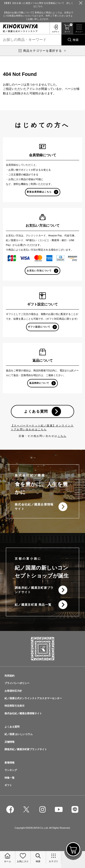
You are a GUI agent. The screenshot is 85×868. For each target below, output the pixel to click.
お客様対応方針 (13, 691)
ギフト (8, 785)
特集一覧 (10, 778)
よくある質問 (36, 411)
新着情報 (10, 763)
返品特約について (39, 383)
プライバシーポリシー (17, 683)
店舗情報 (10, 742)
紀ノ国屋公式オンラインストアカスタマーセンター (33, 698)
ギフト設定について (39, 327)
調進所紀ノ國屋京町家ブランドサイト (34, 590)
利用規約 (10, 676)
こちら (62, 436)
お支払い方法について (39, 271)
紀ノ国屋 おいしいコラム (19, 734)
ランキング (11, 770)
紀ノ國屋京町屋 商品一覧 (33, 605)
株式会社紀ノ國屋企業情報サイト (34, 507)
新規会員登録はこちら (39, 192)
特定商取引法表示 (15, 706)
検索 (76, 40)
